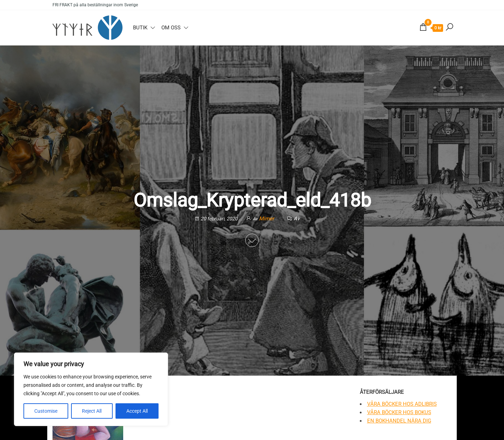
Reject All (92, 411)
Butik (140, 28)
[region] (91, 389)
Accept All (137, 411)
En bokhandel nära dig (399, 421)
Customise (46, 411)
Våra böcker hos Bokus (399, 412)
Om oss (171, 28)
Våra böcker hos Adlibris (402, 404)
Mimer (267, 219)
